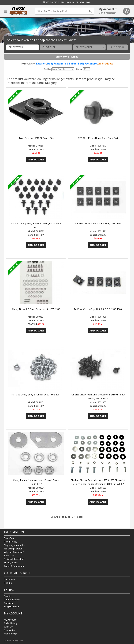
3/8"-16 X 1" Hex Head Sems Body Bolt (98, 138)
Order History (11, 623)
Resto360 (9, 538)
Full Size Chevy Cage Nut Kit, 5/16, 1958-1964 (98, 224)
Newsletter (9, 630)
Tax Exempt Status (13, 549)
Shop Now (117, 47)
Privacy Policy (11, 563)
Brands (8, 596)
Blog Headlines (12, 607)
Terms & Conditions (14, 566)
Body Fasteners (87, 64)
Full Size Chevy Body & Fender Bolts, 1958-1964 (36, 395)
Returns (8, 583)
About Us (9, 556)
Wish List (9, 627)
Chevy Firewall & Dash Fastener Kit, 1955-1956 (36, 309)
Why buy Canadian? (14, 552)
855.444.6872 (51, 2)
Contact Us (67, 2)
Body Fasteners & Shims (62, 64)
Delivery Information (14, 559)
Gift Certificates (12, 600)
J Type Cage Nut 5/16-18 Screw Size (36, 138)
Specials (8, 603)
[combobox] (22, 47)
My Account (10, 620)
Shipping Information (15, 545)
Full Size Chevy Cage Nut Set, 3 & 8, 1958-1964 (98, 309)
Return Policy (10, 542)
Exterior (41, 64)
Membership (10, 634)
